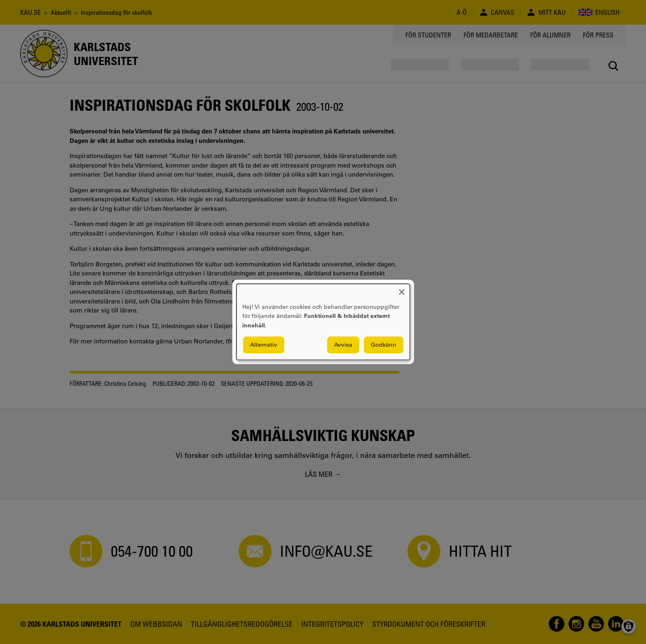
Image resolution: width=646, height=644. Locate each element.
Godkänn (384, 345)
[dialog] (323, 322)
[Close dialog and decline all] (402, 289)
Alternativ (264, 345)
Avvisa (343, 345)
